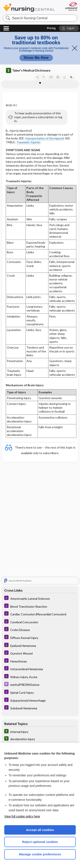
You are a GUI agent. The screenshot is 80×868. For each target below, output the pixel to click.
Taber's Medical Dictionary (28, 70)
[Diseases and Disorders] (40, 598)
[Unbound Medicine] (71, 6)
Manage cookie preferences (40, 854)
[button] (69, 28)
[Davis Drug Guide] (40, 685)
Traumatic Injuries (28, 142)
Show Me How (36, 58)
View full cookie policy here (22, 816)
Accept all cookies (40, 830)
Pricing (51, 28)
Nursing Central (29, 7)
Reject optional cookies (40, 842)
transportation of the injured (44, 138)
